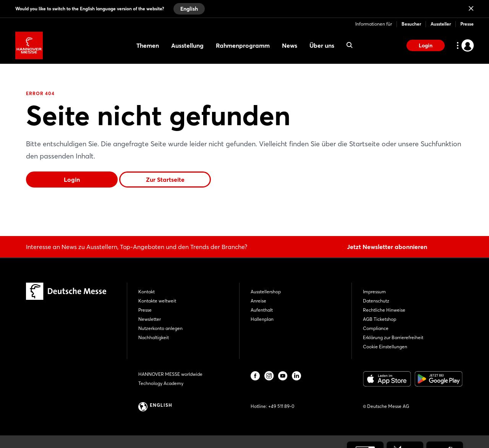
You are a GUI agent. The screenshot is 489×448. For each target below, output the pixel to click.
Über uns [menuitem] (322, 45)
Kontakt (147, 292)
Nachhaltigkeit (154, 337)
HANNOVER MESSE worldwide (170, 374)
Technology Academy (161, 383)
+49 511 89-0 (281, 406)
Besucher (411, 24)
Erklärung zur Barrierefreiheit (393, 337)
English (189, 9)
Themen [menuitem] (148, 45)
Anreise (258, 301)
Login (426, 45)
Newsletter (150, 319)
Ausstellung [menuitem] (187, 45)
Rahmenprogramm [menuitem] (243, 45)
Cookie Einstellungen (385, 347)
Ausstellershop (266, 292)
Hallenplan (262, 319)
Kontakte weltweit (157, 301)
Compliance (376, 328)
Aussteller (441, 24)
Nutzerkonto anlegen (160, 328)
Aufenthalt (262, 310)
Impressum (374, 292)
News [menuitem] (290, 45)
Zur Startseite (165, 180)
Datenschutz (376, 301)
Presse (467, 24)
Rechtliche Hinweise (384, 310)
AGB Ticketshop (380, 319)
